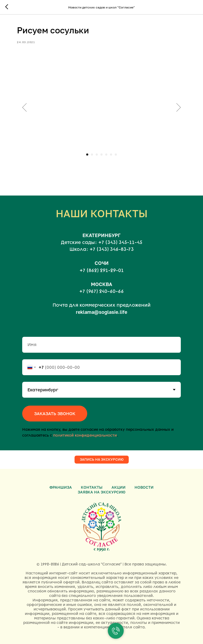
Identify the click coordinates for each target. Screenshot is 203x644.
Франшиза (61, 487)
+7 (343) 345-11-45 (120, 242)
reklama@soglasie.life (101, 312)
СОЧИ (102, 263)
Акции (119, 487)
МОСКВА (101, 284)
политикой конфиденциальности (85, 435)
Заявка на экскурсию (101, 492)
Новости (144, 487)
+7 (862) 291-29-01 (102, 270)
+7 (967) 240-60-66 (101, 291)
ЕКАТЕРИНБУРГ (101, 235)
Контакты (92, 487)
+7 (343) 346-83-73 (112, 249)
